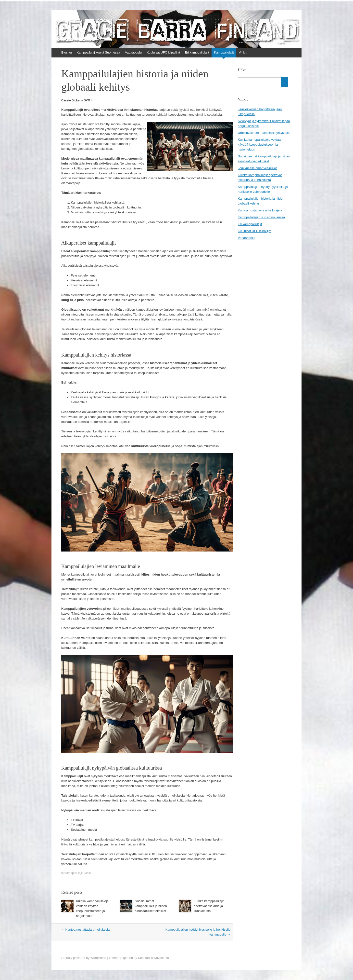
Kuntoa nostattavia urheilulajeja (85, 930)
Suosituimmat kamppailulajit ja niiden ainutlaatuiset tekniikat (151, 906)
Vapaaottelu (133, 52)
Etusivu (67, 52)
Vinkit (243, 52)
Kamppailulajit (224, 52)
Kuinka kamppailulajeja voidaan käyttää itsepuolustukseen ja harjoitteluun (260, 145)
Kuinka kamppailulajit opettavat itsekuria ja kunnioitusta (209, 906)
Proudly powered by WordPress (84, 958)
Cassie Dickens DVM (76, 100)
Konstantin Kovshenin (153, 958)
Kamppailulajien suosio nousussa (261, 217)
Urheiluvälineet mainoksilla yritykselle (264, 133)
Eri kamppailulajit (197, 52)
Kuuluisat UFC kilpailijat (163, 52)
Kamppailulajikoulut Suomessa (98, 52)
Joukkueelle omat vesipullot (257, 168)
